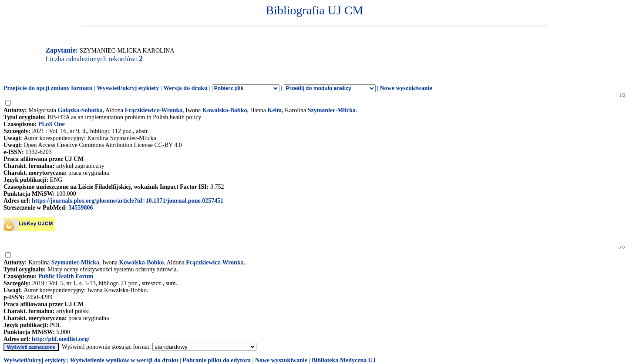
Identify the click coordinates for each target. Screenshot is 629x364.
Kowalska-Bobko (225, 110)
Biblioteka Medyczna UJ (344, 360)
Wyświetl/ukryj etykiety (128, 88)
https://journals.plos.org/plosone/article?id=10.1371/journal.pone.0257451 (128, 201)
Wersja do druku (185, 88)
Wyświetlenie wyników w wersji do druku (124, 360)
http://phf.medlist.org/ (61, 339)
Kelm (275, 110)
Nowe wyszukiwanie (406, 88)
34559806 (81, 208)
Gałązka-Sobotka (80, 110)
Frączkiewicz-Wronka (154, 110)
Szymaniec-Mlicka (332, 110)
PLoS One (52, 124)
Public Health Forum (66, 276)
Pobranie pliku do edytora (217, 360)
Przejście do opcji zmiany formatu (48, 88)
